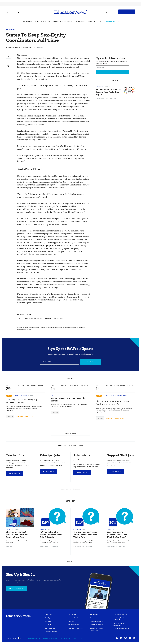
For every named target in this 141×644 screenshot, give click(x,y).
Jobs (100, 21)
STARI (31, 417)
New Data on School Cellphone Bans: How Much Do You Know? (117, 535)
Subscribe (127, 12)
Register (10, 417)
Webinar (31, 396)
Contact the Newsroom (75, 628)
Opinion (92, 21)
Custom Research (119, 632)
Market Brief (112, 21)
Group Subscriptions (97, 625)
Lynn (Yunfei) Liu (45, 547)
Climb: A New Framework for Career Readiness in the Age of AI (112, 403)
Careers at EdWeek (51, 632)
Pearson (122, 418)
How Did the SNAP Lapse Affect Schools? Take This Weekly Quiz (85, 535)
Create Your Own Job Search (71, 489)
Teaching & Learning (62, 21)
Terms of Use (65, 638)
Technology (80, 21)
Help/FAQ (71, 621)
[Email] (59, 362)
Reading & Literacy (20, 396)
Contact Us (72, 614)
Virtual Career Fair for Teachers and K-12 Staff (69, 400)
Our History (49, 621)
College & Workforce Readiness (115, 396)
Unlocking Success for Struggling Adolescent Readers (21, 401)
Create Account (17, 588)
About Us (48, 614)
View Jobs (15, 474)
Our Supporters (50, 628)
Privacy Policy (79, 638)
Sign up (91, 362)
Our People (49, 625)
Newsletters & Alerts (96, 621)
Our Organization (51, 618)
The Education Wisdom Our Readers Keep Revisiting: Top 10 (109, 92)
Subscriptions (94, 618)
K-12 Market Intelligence (121, 629)
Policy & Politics (43, 21)
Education (11, 30)
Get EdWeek (94, 614)
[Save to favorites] (8, 61)
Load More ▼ (71, 561)
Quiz (50, 529)
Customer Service (73, 625)
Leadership (27, 21)
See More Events (71, 433)
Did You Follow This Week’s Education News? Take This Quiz (51, 535)
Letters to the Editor (74, 618)
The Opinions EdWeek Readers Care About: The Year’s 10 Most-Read (17, 535)
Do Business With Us (120, 614)
